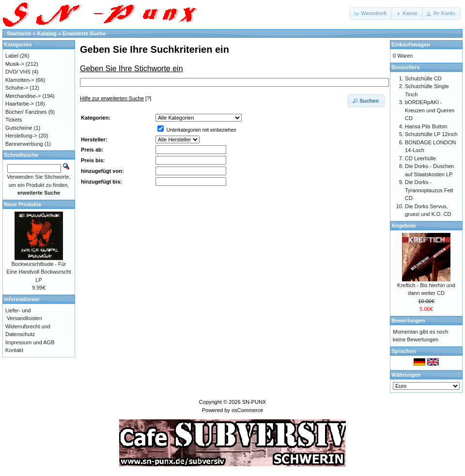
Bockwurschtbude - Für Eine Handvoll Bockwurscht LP (39, 272)
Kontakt (14, 350)
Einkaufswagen (411, 45)
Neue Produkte (23, 204)
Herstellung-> (21, 136)
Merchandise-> (23, 96)
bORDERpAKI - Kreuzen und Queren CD (430, 110)
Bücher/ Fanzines (26, 112)
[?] (116, 98)
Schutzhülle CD (423, 78)
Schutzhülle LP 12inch (431, 134)
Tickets (14, 120)
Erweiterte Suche (84, 33)
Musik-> (15, 64)
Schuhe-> (17, 88)
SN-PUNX (254, 402)
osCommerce (247, 410)
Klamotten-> (20, 80)
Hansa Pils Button (426, 126)
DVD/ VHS (18, 72)
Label (12, 56)
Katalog (47, 33)
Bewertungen (408, 321)
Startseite (19, 33)
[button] (371, 14)
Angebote (404, 226)
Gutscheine (19, 128)
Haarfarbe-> (20, 104)
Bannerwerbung (24, 144)
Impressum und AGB (30, 342)
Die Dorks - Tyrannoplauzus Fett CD (429, 190)
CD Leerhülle (420, 158)
